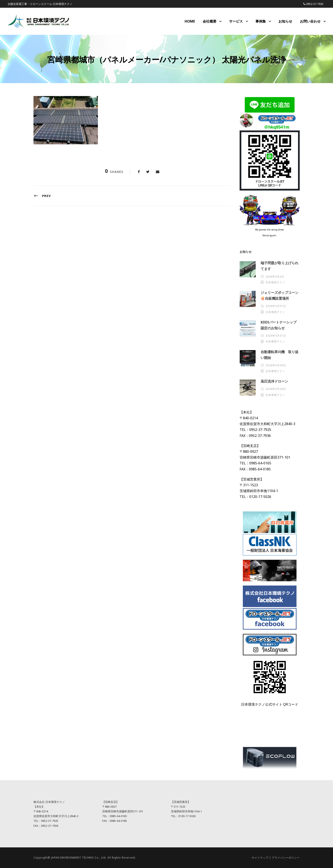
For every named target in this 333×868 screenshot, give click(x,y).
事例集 (261, 21)
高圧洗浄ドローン (274, 381)
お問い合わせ (310, 21)
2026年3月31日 (276, 306)
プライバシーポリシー (286, 858)
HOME (190, 21)
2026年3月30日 (276, 365)
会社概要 (210, 21)
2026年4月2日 (275, 277)
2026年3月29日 (276, 389)
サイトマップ (260, 858)
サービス (236, 21)
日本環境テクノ (275, 282)
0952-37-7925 (315, 4)
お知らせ (285, 21)
